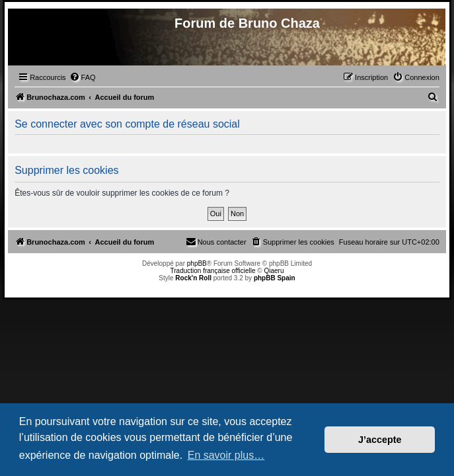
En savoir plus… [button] (226, 455)
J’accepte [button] (380, 440)
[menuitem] (83, 77)
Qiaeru (274, 271)
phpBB (197, 263)
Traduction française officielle (213, 271)
